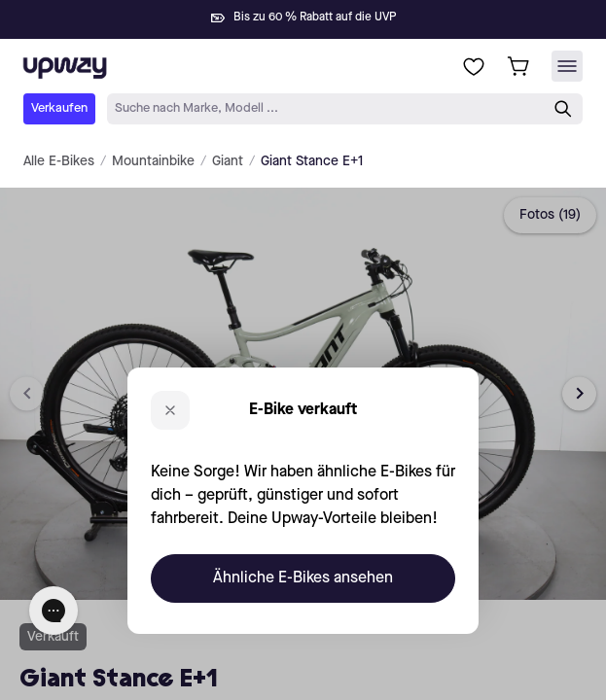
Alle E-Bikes (59, 161)
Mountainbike (153, 161)
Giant (228, 161)
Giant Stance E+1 (312, 161)
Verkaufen (59, 108)
